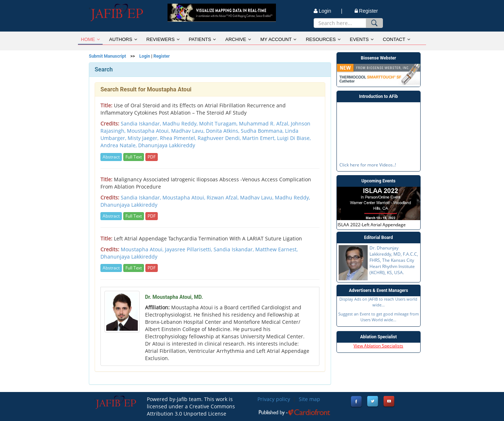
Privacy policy (274, 399)
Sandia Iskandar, (142, 197)
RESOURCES (323, 39)
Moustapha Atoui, (185, 197)
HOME (90, 39)
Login (145, 56)
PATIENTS (203, 39)
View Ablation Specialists (378, 346)
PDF (152, 157)
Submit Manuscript (108, 56)
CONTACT (396, 39)
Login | (328, 11)
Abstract (111, 157)
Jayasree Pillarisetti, (189, 249)
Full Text (134, 157)
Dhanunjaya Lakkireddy (129, 205)
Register (366, 11)
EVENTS (362, 39)
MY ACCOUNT (278, 39)
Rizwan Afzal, (223, 197)
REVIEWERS (163, 39)
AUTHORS (123, 39)
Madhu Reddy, (292, 197)
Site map (309, 399)
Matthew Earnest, (276, 249)
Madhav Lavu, (257, 197)
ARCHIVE (238, 39)
